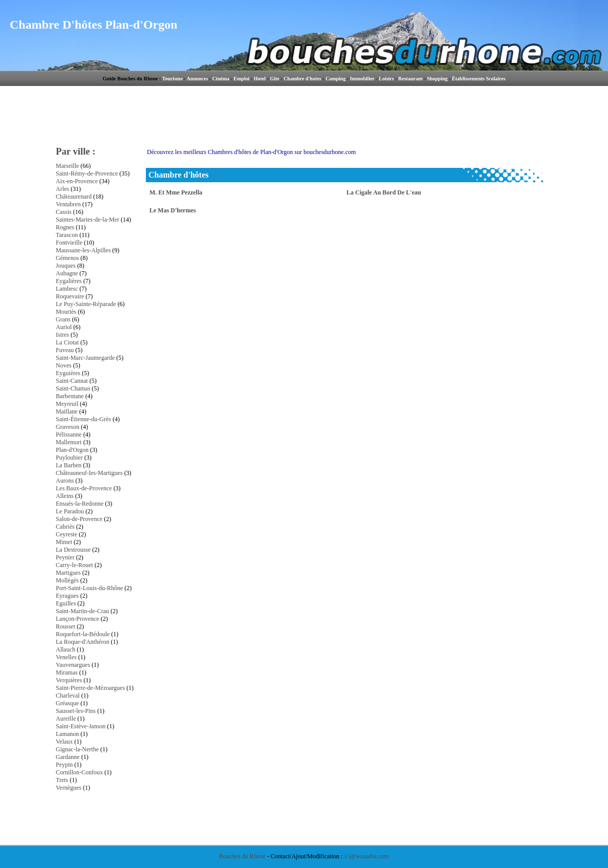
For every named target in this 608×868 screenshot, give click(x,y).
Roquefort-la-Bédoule (83, 634)
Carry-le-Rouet (74, 565)
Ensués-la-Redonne (80, 504)
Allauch (66, 649)
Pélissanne (69, 435)
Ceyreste (67, 534)
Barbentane (70, 396)
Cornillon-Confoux (79, 772)
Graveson (68, 427)
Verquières (69, 680)
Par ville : (76, 151)
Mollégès (67, 580)
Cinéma (221, 79)
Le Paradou (70, 511)
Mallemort (69, 442)
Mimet (64, 542)
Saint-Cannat (72, 381)
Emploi (241, 79)
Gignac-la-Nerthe (77, 749)
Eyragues (67, 596)
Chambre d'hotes (302, 79)
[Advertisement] (347, 115)
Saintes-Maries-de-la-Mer (88, 220)
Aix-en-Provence (77, 181)
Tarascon (67, 235)
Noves (64, 365)
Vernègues (69, 788)
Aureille (66, 719)
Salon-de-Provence (79, 519)
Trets (62, 780)
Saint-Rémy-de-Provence (87, 173)
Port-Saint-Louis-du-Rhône (89, 588)
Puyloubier (69, 458)
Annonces (198, 79)
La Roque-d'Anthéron (82, 642)
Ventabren (68, 204)
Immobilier (362, 79)
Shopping (437, 79)
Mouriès (66, 312)
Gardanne (68, 757)
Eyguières (68, 373)
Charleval (68, 696)
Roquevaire (70, 296)
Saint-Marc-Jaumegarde (85, 358)
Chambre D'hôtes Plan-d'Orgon (94, 25)
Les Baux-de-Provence (84, 488)
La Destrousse (73, 550)
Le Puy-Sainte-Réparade (86, 304)
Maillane (67, 411)
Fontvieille (69, 243)
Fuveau (65, 350)
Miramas (67, 672)
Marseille (67, 166)
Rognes (65, 227)
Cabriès (65, 527)
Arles (62, 189)
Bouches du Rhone (242, 856)
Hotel (260, 79)
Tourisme (172, 79)
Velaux (64, 742)
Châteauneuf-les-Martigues (89, 473)
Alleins (65, 496)
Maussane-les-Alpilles (83, 250)
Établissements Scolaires (479, 79)
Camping (335, 79)
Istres (62, 335)
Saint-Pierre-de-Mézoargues (90, 688)
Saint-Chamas (73, 388)
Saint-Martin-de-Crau (82, 611)
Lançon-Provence (78, 619)
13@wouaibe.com (366, 856)
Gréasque (67, 703)
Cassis (64, 212)
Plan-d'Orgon (72, 450)
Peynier (65, 557)
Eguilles (66, 603)
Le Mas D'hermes (173, 210)
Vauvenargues (73, 665)
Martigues (68, 573)
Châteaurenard (74, 197)
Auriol (64, 327)
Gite (274, 79)
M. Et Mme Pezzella (176, 192)
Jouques (66, 266)
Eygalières (69, 281)
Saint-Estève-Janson (81, 726)
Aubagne (67, 273)
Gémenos (67, 258)
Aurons (65, 481)
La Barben (69, 465)
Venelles (66, 657)
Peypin (64, 765)
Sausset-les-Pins (76, 711)
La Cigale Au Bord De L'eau (384, 192)
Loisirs (386, 79)
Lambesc (67, 289)
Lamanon (67, 734)
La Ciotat (67, 342)
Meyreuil (67, 404)
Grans (63, 319)
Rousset (66, 626)
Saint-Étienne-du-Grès (83, 419)
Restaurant (410, 79)
